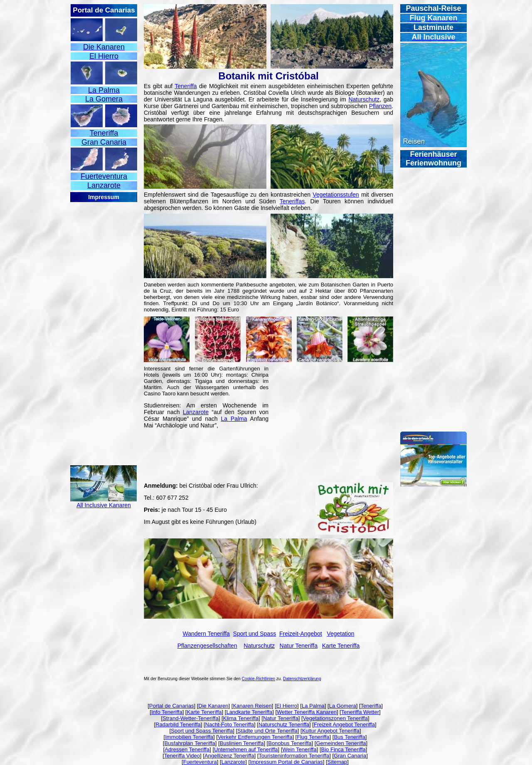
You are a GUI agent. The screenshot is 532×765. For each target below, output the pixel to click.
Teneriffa (186, 86)
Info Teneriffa (167, 712)
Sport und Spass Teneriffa (202, 731)
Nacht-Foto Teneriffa (230, 724)
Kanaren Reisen (252, 706)
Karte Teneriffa (204, 712)
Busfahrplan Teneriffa (190, 743)
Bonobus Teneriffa (290, 743)
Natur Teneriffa (281, 718)
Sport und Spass (255, 634)
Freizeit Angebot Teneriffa (344, 724)
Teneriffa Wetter (360, 712)
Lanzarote (196, 412)
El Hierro (287, 706)
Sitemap (337, 762)
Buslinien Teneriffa (242, 743)
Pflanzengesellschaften (207, 646)
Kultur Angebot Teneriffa (331, 731)
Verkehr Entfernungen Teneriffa (255, 737)
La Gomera (343, 706)
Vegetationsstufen (336, 195)
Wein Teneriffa (299, 749)
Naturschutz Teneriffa (284, 724)
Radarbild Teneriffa (178, 724)
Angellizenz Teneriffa (229, 756)
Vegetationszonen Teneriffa (335, 718)
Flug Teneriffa (313, 737)
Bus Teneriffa (349, 737)
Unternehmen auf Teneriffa (246, 749)
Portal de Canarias (172, 706)
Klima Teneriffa (241, 718)
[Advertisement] (103, 328)
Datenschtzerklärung (302, 679)
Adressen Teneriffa (187, 749)
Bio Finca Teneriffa (344, 749)
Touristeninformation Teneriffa (294, 756)
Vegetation (340, 634)
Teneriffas (292, 201)
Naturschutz (364, 99)
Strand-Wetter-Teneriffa (191, 718)
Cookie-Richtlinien (259, 679)
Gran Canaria (350, 756)
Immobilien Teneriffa (189, 737)
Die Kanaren (213, 706)
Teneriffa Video (182, 756)
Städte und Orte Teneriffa (267, 731)
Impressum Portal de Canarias (286, 762)
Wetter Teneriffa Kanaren (307, 712)
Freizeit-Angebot (301, 634)
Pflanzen (380, 106)
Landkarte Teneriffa (249, 712)
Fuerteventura (200, 762)
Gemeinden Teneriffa (341, 743)
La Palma (234, 419)
